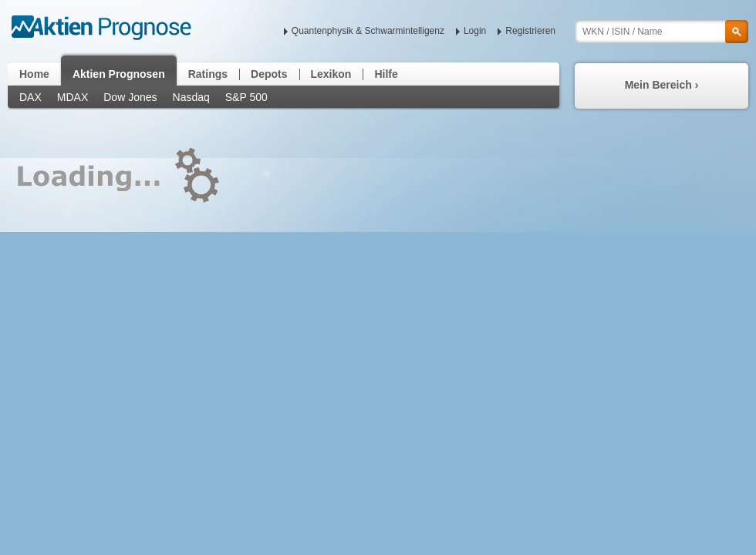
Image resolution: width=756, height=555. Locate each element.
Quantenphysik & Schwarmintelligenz (368, 31)
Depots (269, 74)
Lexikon (331, 74)
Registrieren (530, 31)
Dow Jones (130, 97)
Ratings (208, 74)
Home (34, 74)
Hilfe (386, 74)
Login (475, 31)
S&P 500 (246, 97)
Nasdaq (191, 97)
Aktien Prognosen (119, 74)
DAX (30, 97)
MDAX (73, 97)
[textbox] (661, 32)
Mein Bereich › (662, 85)
